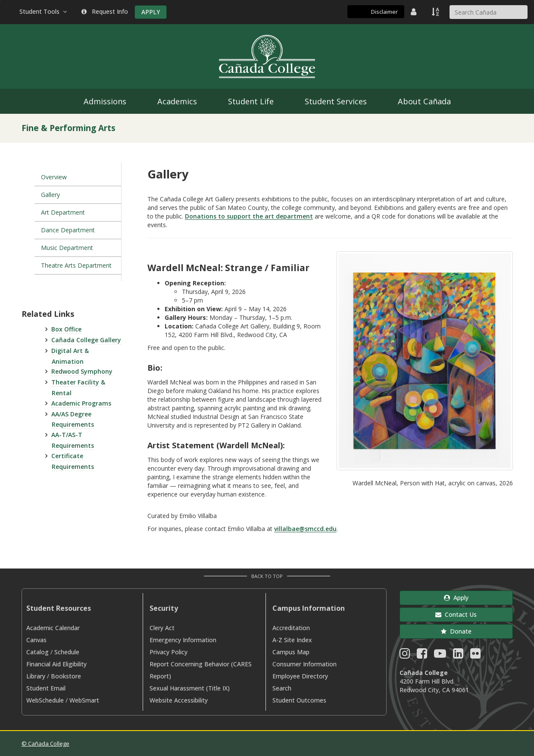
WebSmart (84, 700)
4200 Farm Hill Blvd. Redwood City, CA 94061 (434, 686)
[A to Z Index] (436, 12)
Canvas (36, 640)
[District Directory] (415, 12)
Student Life (251, 101)
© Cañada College (45, 744)
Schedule (67, 652)
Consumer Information (304, 664)
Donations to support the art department (249, 216)
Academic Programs (81, 403)
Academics (177, 101)
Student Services (336, 101)
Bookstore (66, 676)
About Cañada (424, 101)
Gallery (50, 195)
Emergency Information (183, 640)
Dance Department (68, 230)
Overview (54, 177)
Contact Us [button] (456, 614)
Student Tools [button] (44, 11)
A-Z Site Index (292, 640)
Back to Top (267, 576)
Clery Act (162, 628)
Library (36, 676)
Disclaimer (384, 12)
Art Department (63, 212)
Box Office (66, 329)
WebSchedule (45, 700)
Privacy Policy (169, 652)
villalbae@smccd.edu (305, 529)
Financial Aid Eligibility (56, 664)
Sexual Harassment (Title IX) (190, 688)
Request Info (105, 11)
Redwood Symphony (82, 371)
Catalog (37, 652)
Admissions (105, 101)
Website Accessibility (179, 700)
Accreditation (291, 628)
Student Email (46, 688)
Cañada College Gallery (86, 340)
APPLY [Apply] (151, 12)
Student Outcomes (299, 700)
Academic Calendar (53, 628)
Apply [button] (456, 598)
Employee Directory (300, 676)
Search (282, 688)
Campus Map (291, 652)
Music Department (67, 248)
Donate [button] (456, 631)
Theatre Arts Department (76, 265)
